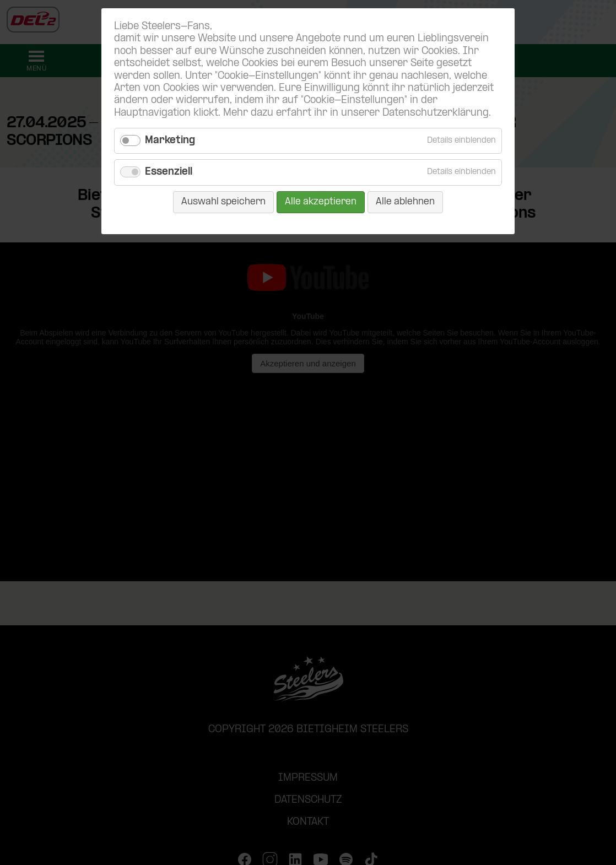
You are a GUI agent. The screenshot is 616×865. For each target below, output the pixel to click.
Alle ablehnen (405, 202)
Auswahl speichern (223, 202)
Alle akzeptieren (321, 202)
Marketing (170, 141)
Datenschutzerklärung (436, 113)
